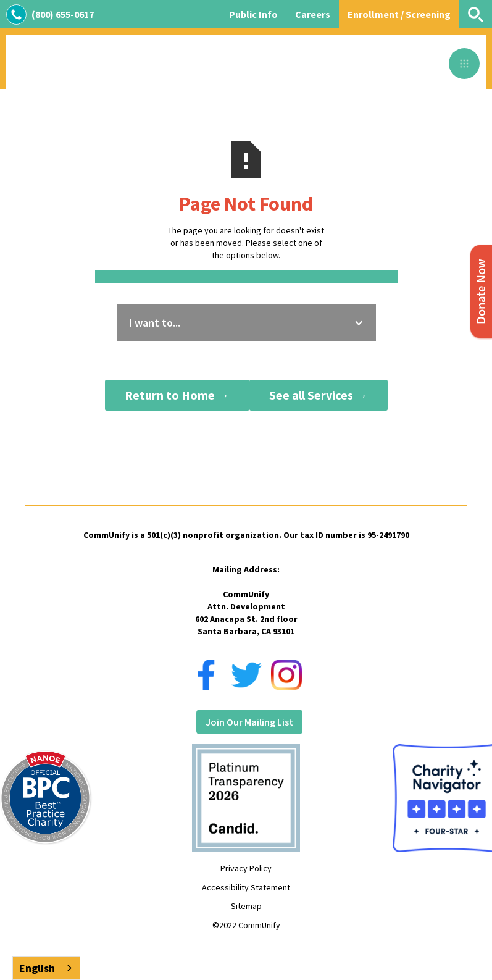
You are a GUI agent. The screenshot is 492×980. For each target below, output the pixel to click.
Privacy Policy (246, 868)
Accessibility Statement (246, 887)
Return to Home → (177, 395)
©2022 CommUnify (246, 925)
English (37, 968)
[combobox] (46, 968)
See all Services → (319, 395)
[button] (464, 64)
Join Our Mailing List (249, 722)
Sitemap (246, 906)
